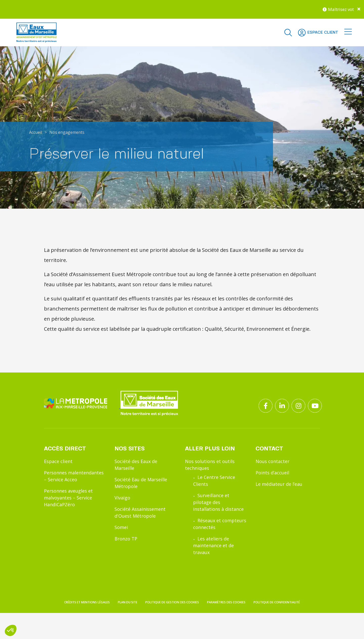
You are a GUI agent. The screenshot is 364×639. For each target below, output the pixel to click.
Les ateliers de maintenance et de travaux (213, 545)
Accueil (36, 132)
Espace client (58, 461)
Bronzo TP (126, 539)
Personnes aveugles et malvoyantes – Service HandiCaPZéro (68, 498)
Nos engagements (67, 132)
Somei (121, 527)
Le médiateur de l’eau (279, 484)
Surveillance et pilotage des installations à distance (218, 502)
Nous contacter (272, 461)
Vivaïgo (122, 498)
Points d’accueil (272, 473)
